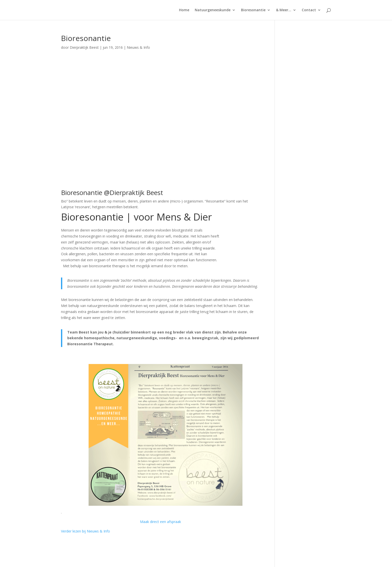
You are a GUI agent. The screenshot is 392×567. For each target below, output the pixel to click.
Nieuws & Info (138, 47)
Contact (309, 10)
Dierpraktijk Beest (84, 47)
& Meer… (284, 10)
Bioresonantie (253, 10)
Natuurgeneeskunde (213, 10)
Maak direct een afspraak (160, 522)
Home (184, 10)
